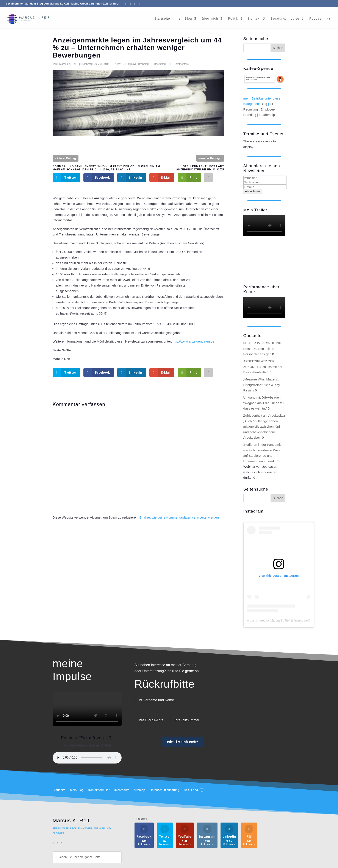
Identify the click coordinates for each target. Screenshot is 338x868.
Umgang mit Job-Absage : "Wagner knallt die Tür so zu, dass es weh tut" (264, 403)
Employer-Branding (138, 64)
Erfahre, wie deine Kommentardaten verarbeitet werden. (179, 517)
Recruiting (160, 64)
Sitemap (139, 790)
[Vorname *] (265, 178)
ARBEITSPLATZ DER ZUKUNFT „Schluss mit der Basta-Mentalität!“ (263, 367)
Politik (233, 16)
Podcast (316, 16)
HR (272, 104)
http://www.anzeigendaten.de (194, 341)
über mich (210, 16)
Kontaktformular (99, 790)
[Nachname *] (265, 182)
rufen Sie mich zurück (183, 742)
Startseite (162, 16)
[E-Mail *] (265, 187)
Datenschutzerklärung (164, 790)
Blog (264, 104)
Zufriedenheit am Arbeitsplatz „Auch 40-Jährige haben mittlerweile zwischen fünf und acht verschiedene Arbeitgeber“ (264, 426)
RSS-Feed (191, 790)
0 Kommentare (180, 64)
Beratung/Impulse (285, 16)
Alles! (118, 64)
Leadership (267, 115)
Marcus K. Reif (68, 64)
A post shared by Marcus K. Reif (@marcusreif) (279, 620)
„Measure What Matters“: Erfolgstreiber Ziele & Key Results (262, 385)
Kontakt (254, 16)
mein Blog (184, 16)
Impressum (122, 790)
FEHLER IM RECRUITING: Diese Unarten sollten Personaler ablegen (263, 349)
